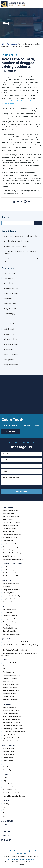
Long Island (24, 851)
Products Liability (9, 329)
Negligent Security (10, 309)
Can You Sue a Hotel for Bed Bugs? (14, 793)
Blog (4, 44)
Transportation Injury (11, 354)
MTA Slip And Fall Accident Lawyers (14, 732)
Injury (4, 660)
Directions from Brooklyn (11, 567)
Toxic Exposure (8, 519)
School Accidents (9, 334)
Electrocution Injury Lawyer (12, 522)
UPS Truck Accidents (10, 696)
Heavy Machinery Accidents (12, 535)
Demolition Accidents (10, 528)
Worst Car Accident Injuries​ (12, 634)
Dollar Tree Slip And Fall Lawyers (13, 741)
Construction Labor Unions (11, 544)
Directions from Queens (10, 570)
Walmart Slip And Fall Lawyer (12, 716)
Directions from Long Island (11, 576)
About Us (6, 801)
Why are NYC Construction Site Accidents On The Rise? (22, 236)
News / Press (7, 832)
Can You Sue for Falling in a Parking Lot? (15, 650)
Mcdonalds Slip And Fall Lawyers (13, 729)
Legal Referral (7, 784)
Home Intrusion (9, 298)
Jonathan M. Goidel (9, 749)
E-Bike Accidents (8, 669)
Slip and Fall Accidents (11, 344)
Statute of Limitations (10, 787)
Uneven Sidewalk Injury (10, 713)
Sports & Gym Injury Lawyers (12, 684)
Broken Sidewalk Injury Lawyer (13, 553)
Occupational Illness (9, 602)
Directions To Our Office (12, 564)
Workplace (6, 581)
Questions (6, 639)
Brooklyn (17, 851)
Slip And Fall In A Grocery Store (13, 726)
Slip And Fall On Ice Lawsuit (11, 723)
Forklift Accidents (9, 532)
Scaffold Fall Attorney (10, 513)
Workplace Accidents (11, 365)
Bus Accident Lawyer (10, 610)
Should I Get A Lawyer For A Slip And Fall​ (15, 642)
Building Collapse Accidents (12, 525)
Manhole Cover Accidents (11, 687)
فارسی (5, 816)
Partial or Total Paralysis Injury (12, 596)
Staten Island (22, 854)
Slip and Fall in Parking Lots (11, 738)
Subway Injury (8, 349)
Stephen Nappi (8, 770)
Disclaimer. (31, 859)
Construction (8, 507)
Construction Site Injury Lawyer (13, 559)
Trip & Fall (6, 704)
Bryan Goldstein (8, 761)
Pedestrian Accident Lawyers (12, 663)
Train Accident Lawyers (10, 622)
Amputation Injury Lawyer (11, 547)
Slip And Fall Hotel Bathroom (12, 735)
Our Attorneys (8, 746)
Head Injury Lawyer (9, 593)
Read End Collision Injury (11, 628)
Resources (6, 775)
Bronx (37, 851)
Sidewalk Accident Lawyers (12, 710)
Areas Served (7, 821)
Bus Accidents (8, 278)
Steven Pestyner (8, 755)
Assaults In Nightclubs (10, 678)
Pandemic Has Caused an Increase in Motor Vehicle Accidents (21, 253)
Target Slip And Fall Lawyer (11, 719)
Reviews (5, 825)
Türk (4, 813)
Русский (6, 810)
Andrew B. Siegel (8, 752)
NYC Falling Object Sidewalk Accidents (16, 241)
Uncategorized (9, 360)
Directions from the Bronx (11, 573)
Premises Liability (9, 324)
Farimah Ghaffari (8, 758)
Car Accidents (12, 44)
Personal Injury (8, 319)
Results (5, 828)
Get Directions (11, 431)
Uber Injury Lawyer (9, 625)
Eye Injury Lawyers (9, 550)
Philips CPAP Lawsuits (10, 790)
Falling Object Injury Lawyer (12, 590)
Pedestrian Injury (9, 314)
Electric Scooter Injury (10, 631)
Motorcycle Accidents (11, 303)
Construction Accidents (11, 288)
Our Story (6, 804)
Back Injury (6, 587)
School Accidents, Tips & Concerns (15, 246)
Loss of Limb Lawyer (9, 556)
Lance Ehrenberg (8, 764)
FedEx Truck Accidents (10, 693)
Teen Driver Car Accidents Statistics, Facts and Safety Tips (22, 260)
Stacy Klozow (7, 767)
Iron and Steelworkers (10, 538)
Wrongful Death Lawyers (11, 700)
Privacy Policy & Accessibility (18, 859)
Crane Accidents (8, 541)
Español (5, 807)
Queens (31, 851)
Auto (4, 607)
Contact (5, 835)
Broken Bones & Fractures (11, 584)
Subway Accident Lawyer (11, 619)
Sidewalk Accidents (10, 339)
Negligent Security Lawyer (11, 675)
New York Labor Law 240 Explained (14, 796)
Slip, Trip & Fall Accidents (11, 516)
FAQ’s (5, 778)
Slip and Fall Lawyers (9, 707)
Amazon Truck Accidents (11, 690)
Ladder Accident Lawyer (11, 510)
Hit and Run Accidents (11, 293)
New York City (8, 851)
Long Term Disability (9, 599)
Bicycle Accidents (9, 273)
